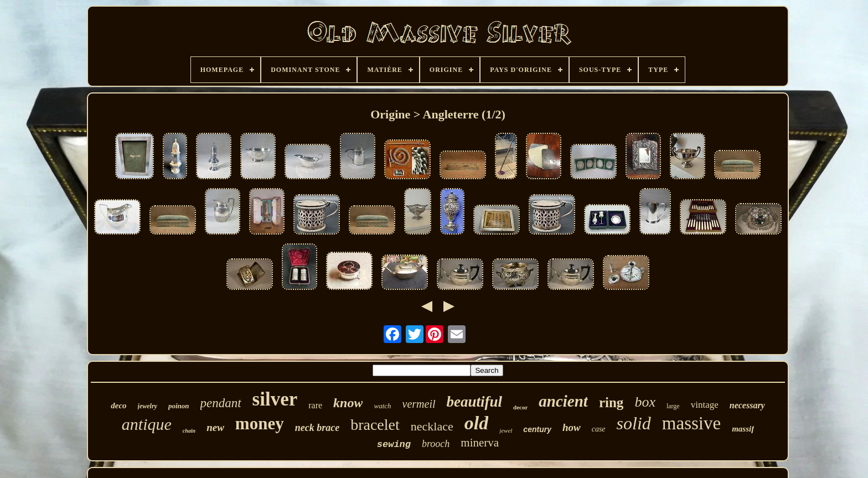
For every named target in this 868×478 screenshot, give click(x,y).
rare (315, 405)
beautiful (475, 402)
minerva (480, 443)
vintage (705, 405)
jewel (506, 430)
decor (520, 407)
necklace (432, 426)
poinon (179, 406)
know (348, 403)
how (572, 427)
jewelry (148, 406)
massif (743, 429)
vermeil (419, 404)
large (673, 406)
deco (118, 406)
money (260, 424)
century (537, 429)
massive (691, 423)
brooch (436, 444)
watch (382, 406)
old (476, 423)
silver (275, 399)
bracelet (375, 425)
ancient (563, 401)
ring (611, 402)
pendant (221, 403)
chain (189, 431)
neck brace (317, 428)
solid (634, 423)
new (215, 427)
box (645, 402)
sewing (394, 445)
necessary (747, 405)
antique (147, 424)
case (599, 429)
